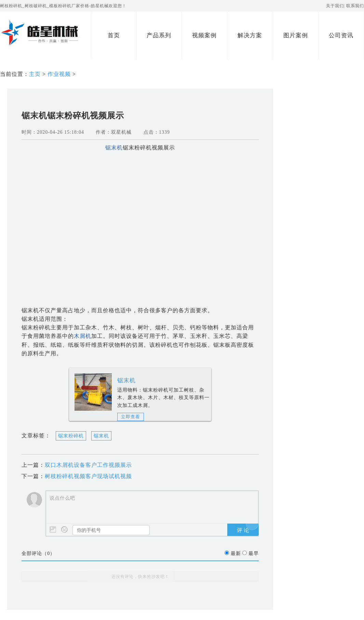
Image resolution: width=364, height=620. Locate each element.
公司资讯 (341, 35)
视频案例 (204, 35)
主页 (35, 74)
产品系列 (159, 35)
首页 (114, 35)
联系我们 (355, 6)
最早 (254, 553)
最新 (236, 553)
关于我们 (335, 6)
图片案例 (296, 35)
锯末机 (126, 380)
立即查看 (131, 417)
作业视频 (59, 74)
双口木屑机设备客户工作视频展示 (88, 465)
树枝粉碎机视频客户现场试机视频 (88, 476)
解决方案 (250, 35)
